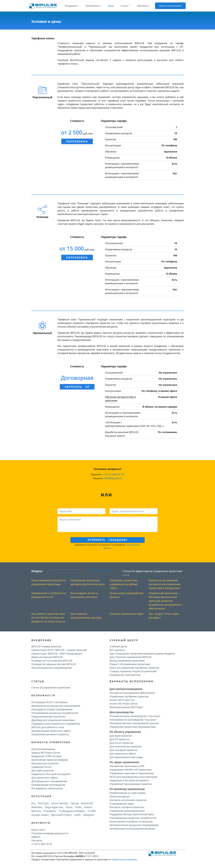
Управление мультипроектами (127, 811)
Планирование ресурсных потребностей (55, 713)
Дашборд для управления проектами (53, 720)
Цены (111, 6)
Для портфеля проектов (123, 750)
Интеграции (42, 796)
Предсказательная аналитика (48, 716)
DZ (100, 570)
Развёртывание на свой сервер (127, 793)
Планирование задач (122, 804)
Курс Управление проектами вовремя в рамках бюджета (142, 654)
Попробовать (77, 141)
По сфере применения (124, 762)
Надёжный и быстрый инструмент (129, 780)
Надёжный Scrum (41, 767)
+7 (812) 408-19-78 (113, 474)
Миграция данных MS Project (126, 707)
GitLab (75, 803)
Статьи (125, 6)
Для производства (122, 712)
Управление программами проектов (131, 784)
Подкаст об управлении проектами (130, 664)
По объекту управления (125, 732)
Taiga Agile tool (54, 807)
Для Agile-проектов (43, 770)
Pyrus (69, 807)
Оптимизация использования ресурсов (132, 829)
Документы (41, 823)
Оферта (36, 837)
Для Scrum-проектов (121, 743)
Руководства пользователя (125, 675)
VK (91, 570)
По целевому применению (127, 789)
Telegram (88, 815)
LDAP (77, 815)
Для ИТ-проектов (119, 739)
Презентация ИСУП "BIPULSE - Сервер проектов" (59, 650)
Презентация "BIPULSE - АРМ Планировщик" (57, 654)
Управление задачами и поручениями (132, 773)
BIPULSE (73, 853)
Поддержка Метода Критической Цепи (132, 814)
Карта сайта (38, 830)
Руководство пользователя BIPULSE (52, 661)
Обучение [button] (142, 6)
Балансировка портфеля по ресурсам (131, 821)
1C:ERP (91, 811)
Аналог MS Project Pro (122, 700)
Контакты (37, 840)
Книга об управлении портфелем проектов (134, 668)
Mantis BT (87, 803)
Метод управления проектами (127, 661)
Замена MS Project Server (46, 753)
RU (96, 570)
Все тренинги (117, 650)
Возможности (43, 695)
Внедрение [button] (71, 6)
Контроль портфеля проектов (127, 807)
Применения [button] (92, 6)
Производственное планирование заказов (134, 723)
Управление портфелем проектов (129, 696)
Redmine (37, 807)
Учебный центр (118, 646)
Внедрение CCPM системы (47, 756)
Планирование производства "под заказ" (133, 720)
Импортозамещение (43, 749)
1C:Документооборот (72, 811)
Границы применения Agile (126, 614)
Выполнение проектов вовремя (50, 760)
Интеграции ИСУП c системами (49, 702)
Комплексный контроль (45, 763)
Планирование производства (48, 785)
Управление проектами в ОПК (127, 766)
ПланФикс (50, 811)
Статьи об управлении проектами (51, 687)
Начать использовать (170, 6)
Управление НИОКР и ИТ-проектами (131, 770)
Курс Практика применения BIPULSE (131, 657)
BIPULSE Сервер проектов (46, 646)
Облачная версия (120, 796)
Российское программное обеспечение (132, 693)
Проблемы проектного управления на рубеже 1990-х (124, 584)
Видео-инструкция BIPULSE (47, 657)
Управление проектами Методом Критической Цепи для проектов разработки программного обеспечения (165, 601)
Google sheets (40, 815)
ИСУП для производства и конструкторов (133, 777)
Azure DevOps (60, 803)
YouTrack (43, 803)
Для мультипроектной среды (126, 757)
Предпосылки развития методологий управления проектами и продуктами (165, 584)
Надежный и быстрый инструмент (51, 774)
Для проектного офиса (44, 778)
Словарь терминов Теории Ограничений (133, 671)
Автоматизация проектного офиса (51, 731)
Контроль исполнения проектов (128, 800)
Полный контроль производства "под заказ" (135, 716)
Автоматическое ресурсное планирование (56, 706)
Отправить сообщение (107, 540)
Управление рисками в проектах (50, 734)
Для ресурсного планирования (49, 781)
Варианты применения (51, 742)
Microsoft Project (61, 815)
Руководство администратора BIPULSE (54, 664)
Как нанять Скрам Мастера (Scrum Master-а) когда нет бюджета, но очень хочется (48, 617)
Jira (33, 803)
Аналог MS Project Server (124, 704)
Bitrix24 (36, 811)
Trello (78, 807)
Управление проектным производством (133, 727)
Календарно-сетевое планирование (52, 709)
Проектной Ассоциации (124, 859)
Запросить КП (77, 387)
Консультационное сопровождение (52, 668)
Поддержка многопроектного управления (56, 724)
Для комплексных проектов (126, 746)
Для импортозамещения (126, 689)
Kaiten (88, 807)
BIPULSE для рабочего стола (48, 727)
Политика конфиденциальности (50, 833)
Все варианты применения (47, 788)
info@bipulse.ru (113, 478)
